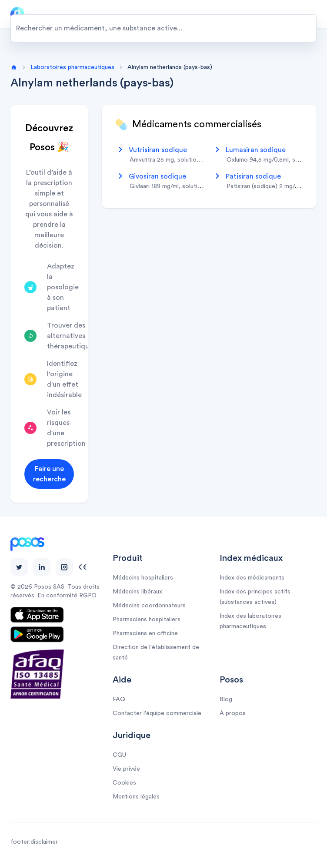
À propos (233, 713)
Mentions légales (136, 797)
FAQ (119, 699)
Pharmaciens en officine (145, 633)
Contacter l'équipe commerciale (157, 713)
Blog (226, 699)
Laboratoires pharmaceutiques (72, 67)
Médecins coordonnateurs (149, 606)
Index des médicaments (252, 578)
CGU (119, 755)
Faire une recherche (49, 474)
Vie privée (126, 769)
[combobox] (163, 28)
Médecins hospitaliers (143, 578)
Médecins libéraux (137, 592)
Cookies (124, 783)
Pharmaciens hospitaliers (147, 620)
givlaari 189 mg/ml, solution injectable (181, 186)
